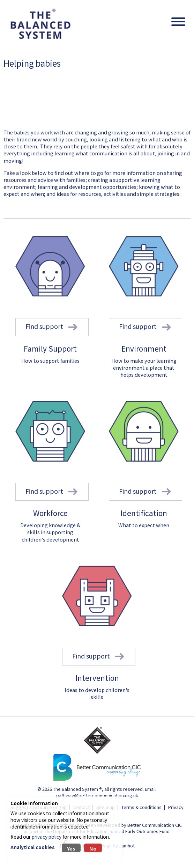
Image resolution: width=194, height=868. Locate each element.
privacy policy (47, 837)
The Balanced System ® (77, 789)
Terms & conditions (141, 807)
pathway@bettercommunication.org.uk (97, 795)
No (93, 848)
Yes (71, 848)
